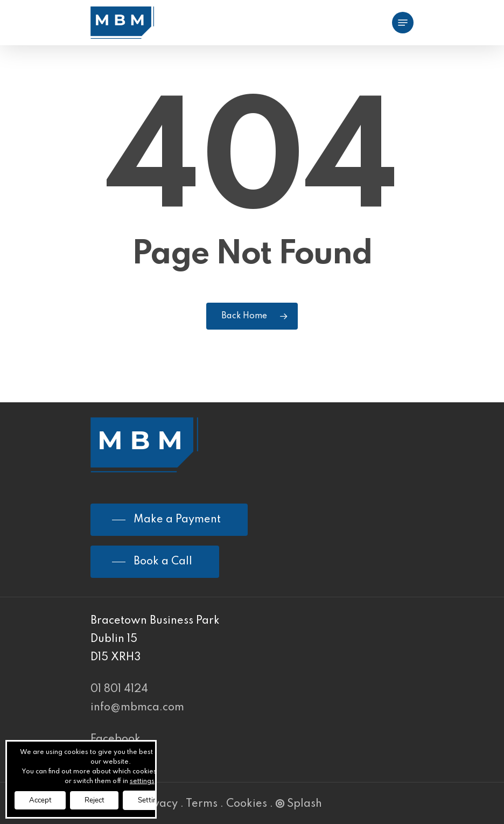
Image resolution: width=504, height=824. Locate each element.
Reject (101, 799)
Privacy (158, 804)
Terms (202, 804)
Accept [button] (43, 799)
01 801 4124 (119, 689)
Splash (299, 804)
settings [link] (146, 780)
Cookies (247, 804)
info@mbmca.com (137, 708)
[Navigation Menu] (403, 23)
